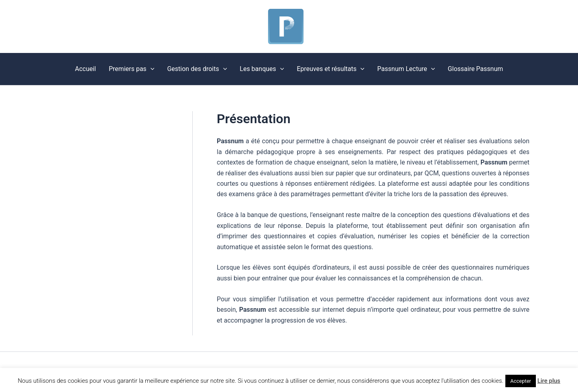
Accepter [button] (521, 381)
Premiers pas (131, 69)
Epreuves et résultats (330, 69)
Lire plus (549, 381)
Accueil (85, 69)
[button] (151, 69)
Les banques (262, 69)
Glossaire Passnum (476, 69)
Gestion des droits (197, 69)
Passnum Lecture (406, 69)
